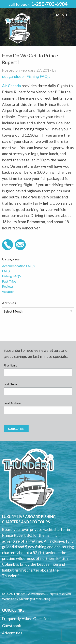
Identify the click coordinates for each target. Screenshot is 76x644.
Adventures (12, 633)
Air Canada (12, 86)
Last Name (10, 384)
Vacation (8, 292)
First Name (10, 365)
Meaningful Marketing (35, 599)
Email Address (13, 403)
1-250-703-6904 (49, 4)
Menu (61, 15)
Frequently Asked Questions (27, 619)
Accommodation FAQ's (18, 266)
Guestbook (12, 626)
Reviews (8, 286)
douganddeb (13, 76)
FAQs (6, 271)
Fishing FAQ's (38, 76)
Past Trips (9, 281)
